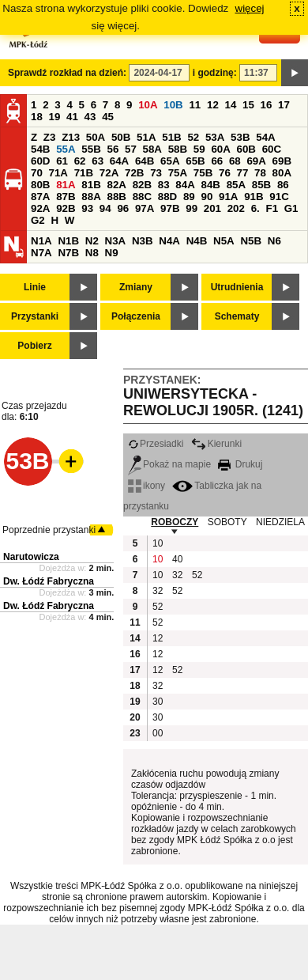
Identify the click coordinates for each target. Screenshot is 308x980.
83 (164, 185)
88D (167, 197)
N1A (41, 241)
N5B (251, 241)
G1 (291, 208)
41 (72, 117)
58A (152, 149)
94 (105, 208)
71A (58, 173)
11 (195, 105)
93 (87, 208)
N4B (197, 241)
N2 (92, 241)
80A (282, 173)
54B (40, 149)
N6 (274, 241)
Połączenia (136, 316)
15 (248, 105)
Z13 (71, 137)
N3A (116, 241)
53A (215, 137)
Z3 (50, 137)
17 (284, 105)
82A (116, 185)
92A (40, 208)
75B (203, 173)
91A (228, 197)
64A (119, 161)
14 (231, 105)
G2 (38, 220)
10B (173, 105)
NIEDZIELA (280, 522)
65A (170, 161)
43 (90, 117)
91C (279, 197)
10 (158, 543)
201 (212, 208)
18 (37, 117)
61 (62, 161)
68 (235, 161)
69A (256, 161)
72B (134, 173)
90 (207, 197)
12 (213, 105)
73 (156, 173)
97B (170, 208)
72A (109, 173)
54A (265, 137)
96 (123, 208)
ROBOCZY (175, 522)
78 (260, 173)
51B (171, 137)
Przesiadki (156, 444)
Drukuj (240, 464)
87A (40, 197)
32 (177, 575)
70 (37, 173)
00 (158, 733)
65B (195, 161)
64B (145, 161)
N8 (92, 253)
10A (148, 105)
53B (240, 137)
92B (66, 208)
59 (199, 149)
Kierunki (216, 444)
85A (236, 185)
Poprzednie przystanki (49, 530)
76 (225, 173)
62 (80, 161)
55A (66, 149)
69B (282, 161)
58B (178, 149)
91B (254, 197)
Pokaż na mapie (169, 464)
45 (108, 117)
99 (192, 208)
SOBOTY (227, 522)
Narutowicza (31, 557)
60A (220, 149)
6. (255, 208)
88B (116, 197)
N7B (68, 253)
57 (131, 149)
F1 (272, 208)
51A (146, 137)
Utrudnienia (237, 287)
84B (210, 185)
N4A (169, 241)
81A (66, 185)
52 (193, 137)
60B (246, 149)
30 (158, 702)
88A (91, 197)
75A (178, 173)
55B (91, 149)
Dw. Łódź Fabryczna (49, 581)
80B (40, 185)
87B (66, 197)
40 (177, 559)
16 (267, 105)
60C (272, 149)
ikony (146, 486)
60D (40, 161)
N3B (143, 241)
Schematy (237, 316)
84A (185, 185)
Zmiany (136, 287)
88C (142, 197)
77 (243, 173)
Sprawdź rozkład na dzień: (67, 73)
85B (261, 185)
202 (236, 208)
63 (98, 161)
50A (96, 137)
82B (142, 185)
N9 (112, 253)
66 (217, 161)
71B (84, 173)
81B (91, 185)
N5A (224, 241)
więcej (250, 8)
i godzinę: (215, 73)
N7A (41, 253)
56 (113, 149)
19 (55, 117)
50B (121, 137)
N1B (68, 241)
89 (189, 197)
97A (145, 208)
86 (283, 185)
